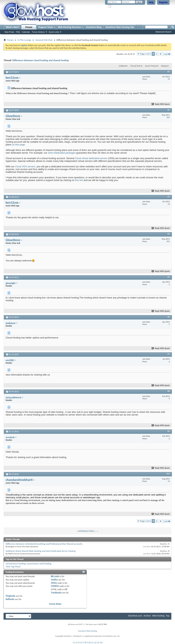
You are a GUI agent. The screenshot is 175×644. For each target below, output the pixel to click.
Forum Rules (55, 604)
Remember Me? (117, 6)
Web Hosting (158, 616)
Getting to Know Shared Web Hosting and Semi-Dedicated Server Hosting (41, 551)
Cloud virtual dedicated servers (91, 158)
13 (98, 642)
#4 (169, 234)
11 (92, 642)
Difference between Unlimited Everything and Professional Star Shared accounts (44, 544)
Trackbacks (56, 593)
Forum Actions (38, 32)
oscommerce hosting (16, 564)
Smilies (55, 580)
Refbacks (10, 599)
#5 (169, 277)
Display (164, 66)
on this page (19, 145)
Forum (29, 27)
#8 (169, 391)
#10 (168, 474)
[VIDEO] (55, 586)
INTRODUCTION (86, 531)
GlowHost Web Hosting (87, 631)
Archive (147, 616)
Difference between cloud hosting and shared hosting (41, 60)
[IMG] (54, 583)
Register (163, 2)
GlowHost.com (135, 616)
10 (89, 642)
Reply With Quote (161, 104)
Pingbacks (10, 596)
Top (168, 616)
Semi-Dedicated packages (62, 153)
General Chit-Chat (44, 40)
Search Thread (151, 66)
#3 (169, 197)
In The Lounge (24, 40)
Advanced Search (163, 32)
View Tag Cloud (13, 566)
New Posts (9, 32)
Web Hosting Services (69, 27)
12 (95, 642)
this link (79, 180)
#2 (169, 110)
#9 (169, 431)
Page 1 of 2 (145, 54)
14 (101, 642)
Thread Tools (136, 66)
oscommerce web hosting (39, 564)
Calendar (26, 32)
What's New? (13, 27)
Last (167, 54)
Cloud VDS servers (25, 166)
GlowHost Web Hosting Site (120, 27)
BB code (55, 576)
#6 (169, 317)
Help (151, 2)
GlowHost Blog (94, 27)
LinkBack (122, 66)
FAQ (18, 32)
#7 (169, 354)
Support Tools (46, 27)
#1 (169, 72)
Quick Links (54, 32)
